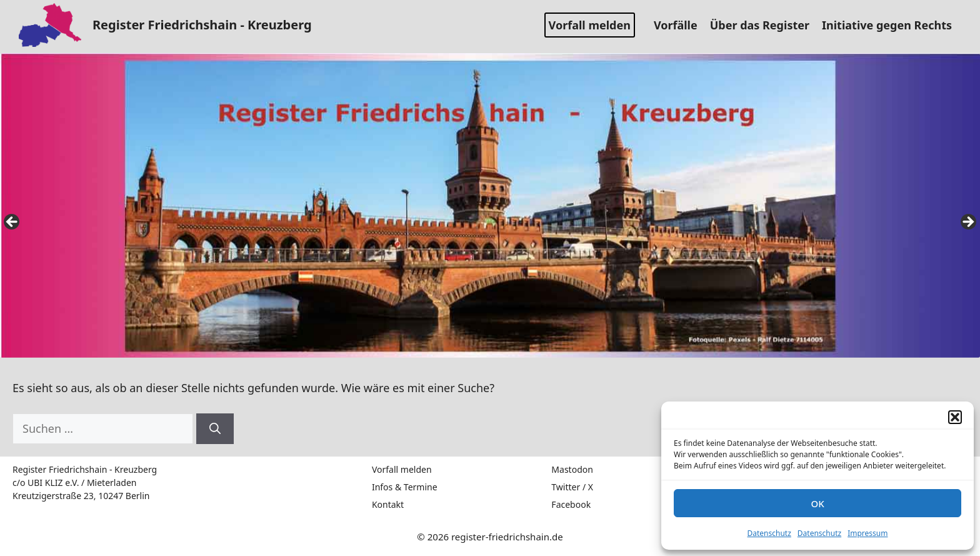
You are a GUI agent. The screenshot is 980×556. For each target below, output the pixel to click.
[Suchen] (215, 429)
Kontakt (388, 504)
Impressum (867, 533)
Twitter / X (572, 487)
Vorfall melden (590, 25)
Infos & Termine (405, 487)
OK (817, 503)
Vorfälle (680, 25)
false (12, 223)
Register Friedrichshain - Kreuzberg (202, 25)
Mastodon (572, 469)
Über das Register (764, 25)
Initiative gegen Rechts (892, 25)
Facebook (571, 504)
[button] (955, 417)
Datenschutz (769, 533)
